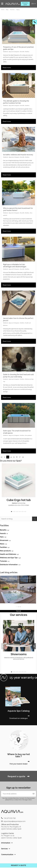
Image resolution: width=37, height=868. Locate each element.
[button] (11, 512)
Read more (7, 68)
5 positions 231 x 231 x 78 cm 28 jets (19, 505)
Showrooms (19, 654)
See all (18, 611)
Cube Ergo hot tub (19, 500)
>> (23, 457)
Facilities (27, 52)
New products (28, 435)
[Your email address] (16, 794)
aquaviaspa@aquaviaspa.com (15, 821)
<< (1, 457)
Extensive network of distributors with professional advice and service (19, 658)
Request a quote (25, 4)
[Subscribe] (34, 794)
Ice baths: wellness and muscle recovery (18, 155)
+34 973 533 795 (10, 818)
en (34, 4)
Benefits (22, 52)
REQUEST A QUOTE (19, 865)
